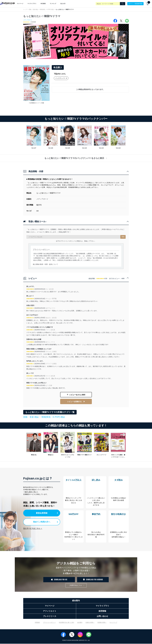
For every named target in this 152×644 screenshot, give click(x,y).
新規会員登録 (42, 511)
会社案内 (80, 623)
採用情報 (102, 611)
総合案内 (76, 601)
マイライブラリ (32, 4)
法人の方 (63, 4)
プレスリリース (50, 617)
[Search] (123, 4)
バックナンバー (61, 78)
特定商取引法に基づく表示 (66, 623)
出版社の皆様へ (90, 623)
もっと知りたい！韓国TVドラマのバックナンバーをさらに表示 (76, 158)
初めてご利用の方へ (40, 520)
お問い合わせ (102, 617)
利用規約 (37, 623)
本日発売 (43, 4)
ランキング (53, 4)
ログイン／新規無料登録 (135, 4)
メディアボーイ (28, 20)
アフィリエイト (50, 611)
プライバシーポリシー (49, 623)
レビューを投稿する (74, 400)
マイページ (20, 4)
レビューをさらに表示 (77, 394)
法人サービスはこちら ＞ (33, 526)
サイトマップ (113, 623)
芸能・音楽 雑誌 (33, 9)
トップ (25, 9)
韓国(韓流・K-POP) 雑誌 (47, 9)
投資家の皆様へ (102, 623)
